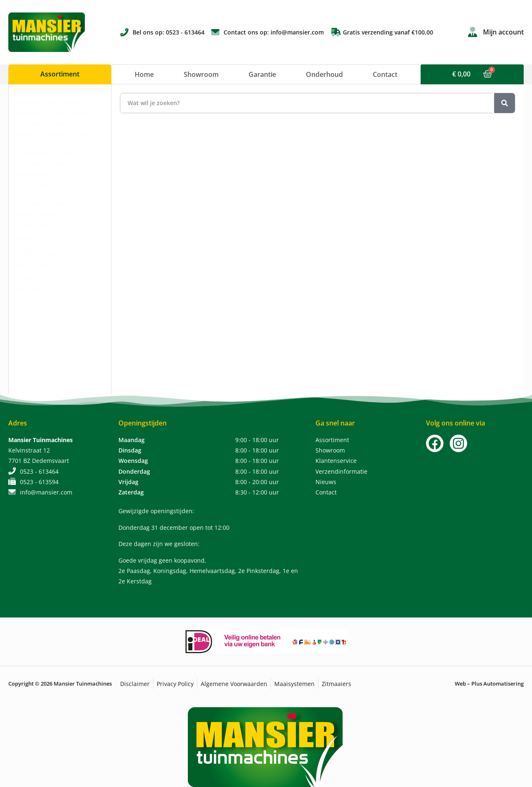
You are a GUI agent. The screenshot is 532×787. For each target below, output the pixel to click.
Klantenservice (336, 461)
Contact (385, 74)
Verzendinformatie (341, 471)
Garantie (262, 74)
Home (144, 74)
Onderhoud (324, 74)
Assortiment (332, 440)
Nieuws (326, 482)
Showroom (201, 74)
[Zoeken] (505, 103)
